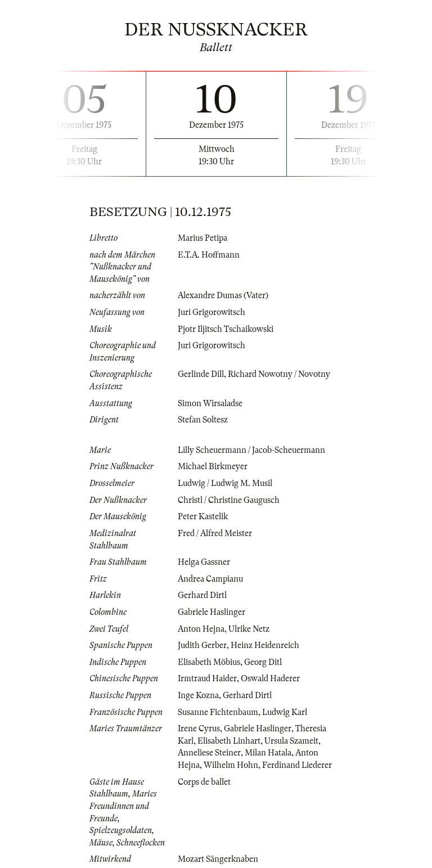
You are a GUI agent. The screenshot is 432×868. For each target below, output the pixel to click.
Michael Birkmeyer (213, 466)
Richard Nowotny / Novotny (279, 374)
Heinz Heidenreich (265, 645)
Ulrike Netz (249, 629)
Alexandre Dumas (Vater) (223, 295)
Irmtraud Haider (207, 678)
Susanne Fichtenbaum (218, 712)
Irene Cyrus (199, 728)
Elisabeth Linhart (229, 741)
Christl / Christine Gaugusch (229, 500)
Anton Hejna (201, 629)
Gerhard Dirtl (202, 595)
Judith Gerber (202, 645)
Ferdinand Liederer (297, 765)
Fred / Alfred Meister (215, 533)
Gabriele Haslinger (211, 612)
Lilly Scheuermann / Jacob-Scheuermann (251, 450)
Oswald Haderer (270, 678)
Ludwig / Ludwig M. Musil (225, 483)
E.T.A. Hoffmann (209, 255)
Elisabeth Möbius (209, 662)
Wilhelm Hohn (231, 765)
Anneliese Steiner (209, 753)
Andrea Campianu (210, 579)
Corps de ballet (204, 782)
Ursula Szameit (291, 741)
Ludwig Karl (285, 712)
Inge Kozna (198, 695)
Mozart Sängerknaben (218, 859)
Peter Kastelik (203, 516)
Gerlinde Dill (201, 374)
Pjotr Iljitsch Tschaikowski (226, 329)
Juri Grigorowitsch (211, 312)
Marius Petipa (202, 238)
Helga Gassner (204, 562)
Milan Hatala (268, 753)
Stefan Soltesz (203, 420)
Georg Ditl (263, 662)
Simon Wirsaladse (210, 403)
